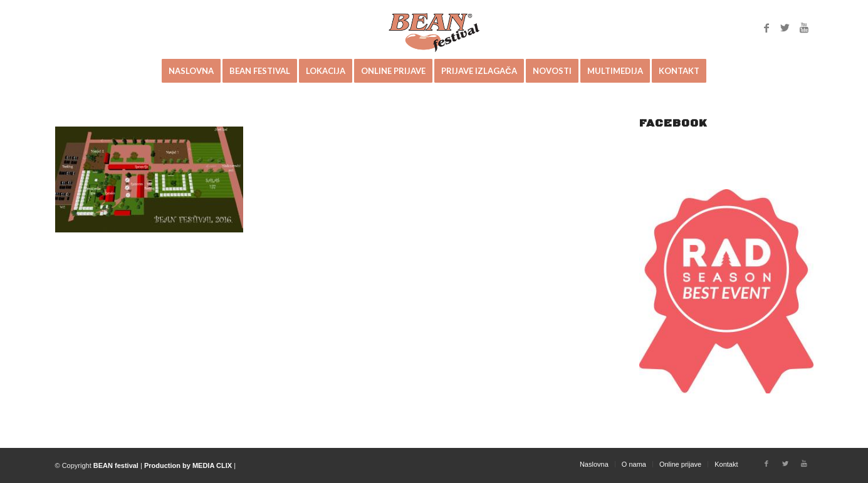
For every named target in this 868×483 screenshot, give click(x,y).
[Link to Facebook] (766, 28)
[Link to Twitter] (785, 28)
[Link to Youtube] (804, 28)
